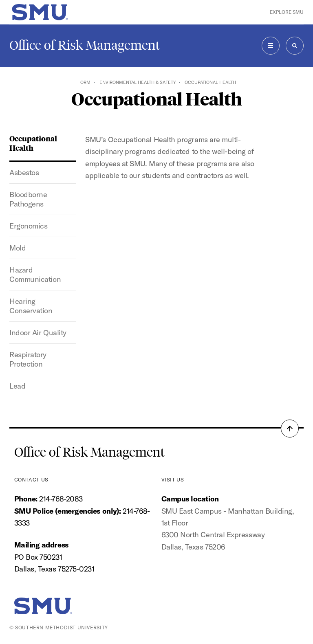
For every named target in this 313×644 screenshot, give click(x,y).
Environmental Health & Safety (138, 82)
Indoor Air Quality (38, 333)
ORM (85, 82)
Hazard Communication (35, 275)
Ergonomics (28, 226)
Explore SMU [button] (287, 12)
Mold (18, 248)
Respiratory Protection (28, 359)
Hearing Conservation (31, 306)
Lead (17, 386)
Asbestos (24, 173)
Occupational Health (33, 143)
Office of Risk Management (85, 45)
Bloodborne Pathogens (28, 199)
